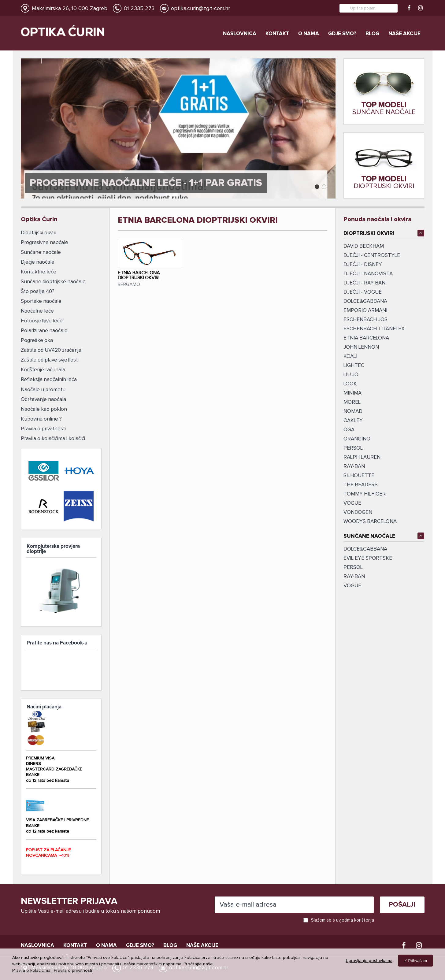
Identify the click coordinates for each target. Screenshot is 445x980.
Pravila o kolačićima (31, 971)
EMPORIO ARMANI (365, 311)
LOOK (350, 384)
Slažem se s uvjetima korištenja (343, 919)
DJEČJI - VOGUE (363, 292)
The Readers (361, 485)
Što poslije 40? (38, 290)
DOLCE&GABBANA (365, 301)
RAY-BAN (354, 577)
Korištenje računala (43, 366)
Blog (372, 34)
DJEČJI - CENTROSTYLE (372, 256)
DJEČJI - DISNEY (363, 265)
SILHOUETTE (359, 476)
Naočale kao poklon (44, 404)
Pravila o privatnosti (43, 423)
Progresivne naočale (44, 242)
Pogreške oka (37, 337)
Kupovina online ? (41, 413)
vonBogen (358, 512)
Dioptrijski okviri (39, 233)
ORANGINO (357, 439)
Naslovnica (240, 34)
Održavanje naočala (43, 394)
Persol (353, 568)
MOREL (352, 402)
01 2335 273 (139, 9)
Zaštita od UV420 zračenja (51, 347)
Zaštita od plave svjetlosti (50, 356)
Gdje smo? (342, 34)
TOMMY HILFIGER (365, 494)
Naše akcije (404, 34)
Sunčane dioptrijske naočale (53, 280)
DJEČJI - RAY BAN (364, 283)
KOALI (350, 356)
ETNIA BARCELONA (366, 338)
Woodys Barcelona (370, 522)
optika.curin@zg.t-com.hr (200, 9)
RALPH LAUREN (362, 457)
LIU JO (351, 375)
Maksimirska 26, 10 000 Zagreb (70, 9)
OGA (349, 430)
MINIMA (352, 393)
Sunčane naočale (41, 252)
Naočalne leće (37, 309)
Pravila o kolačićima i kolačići (53, 432)
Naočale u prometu (43, 385)
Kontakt (277, 34)
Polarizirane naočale (44, 328)
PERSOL (353, 448)
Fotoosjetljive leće (42, 318)
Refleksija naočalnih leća (49, 375)
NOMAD (353, 412)
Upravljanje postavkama (369, 961)
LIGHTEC (354, 366)
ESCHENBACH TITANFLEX (374, 329)
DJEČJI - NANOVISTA (368, 274)
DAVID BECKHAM (364, 246)
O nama (309, 34)
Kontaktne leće (39, 271)
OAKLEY (353, 421)
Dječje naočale (38, 261)
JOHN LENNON (361, 347)
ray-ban (354, 467)
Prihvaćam (418, 961)
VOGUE (352, 503)
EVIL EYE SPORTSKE (368, 558)
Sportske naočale (41, 299)
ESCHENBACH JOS (365, 320)
